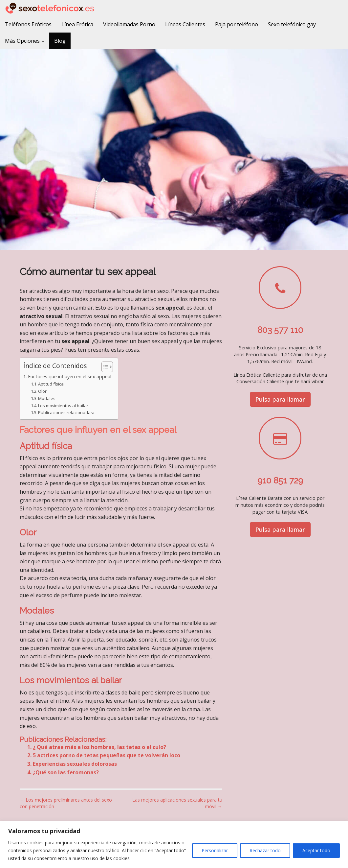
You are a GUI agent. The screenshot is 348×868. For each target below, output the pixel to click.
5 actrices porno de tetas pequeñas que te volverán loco (107, 755)
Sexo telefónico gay (292, 24)
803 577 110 (280, 330)
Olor (42, 391)
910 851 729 (280, 481)
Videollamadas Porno (129, 24)
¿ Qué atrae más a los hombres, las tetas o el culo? (99, 747)
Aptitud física (51, 384)
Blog (60, 41)
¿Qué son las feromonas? (66, 772)
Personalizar (215, 850)
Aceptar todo (316, 850)
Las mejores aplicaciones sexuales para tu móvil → (177, 803)
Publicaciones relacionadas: (66, 412)
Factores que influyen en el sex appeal (70, 376)
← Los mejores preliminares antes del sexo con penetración (66, 803)
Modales (47, 398)
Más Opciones (25, 41)
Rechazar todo (265, 850)
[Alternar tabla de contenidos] (104, 367)
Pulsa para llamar (280, 399)
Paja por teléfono (237, 24)
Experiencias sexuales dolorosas (75, 764)
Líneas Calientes (185, 24)
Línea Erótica (77, 24)
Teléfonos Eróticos (28, 24)
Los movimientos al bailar (63, 406)
